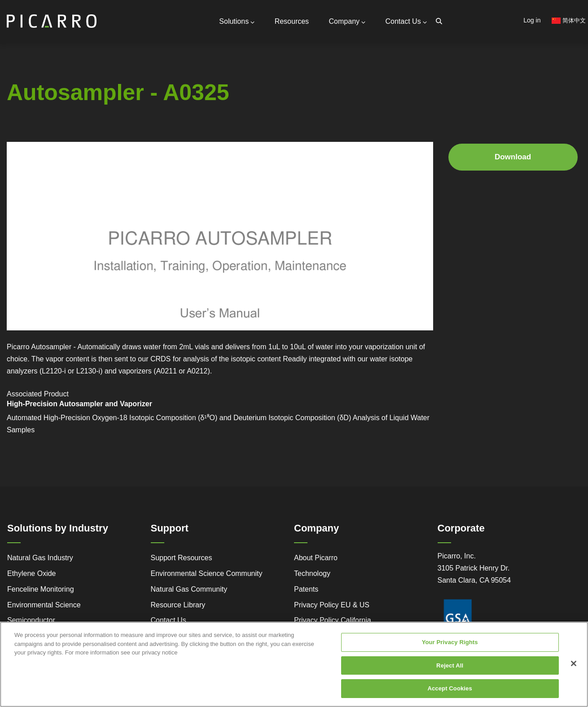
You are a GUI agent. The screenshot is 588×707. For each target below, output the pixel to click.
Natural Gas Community (189, 589)
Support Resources (182, 558)
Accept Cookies (450, 688)
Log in (532, 20)
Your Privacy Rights (450, 642)
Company (347, 21)
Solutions (237, 21)
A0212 (197, 371)
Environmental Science (44, 605)
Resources (292, 21)
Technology (312, 573)
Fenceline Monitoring (41, 589)
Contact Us (406, 21)
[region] (294, 664)
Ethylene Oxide (32, 573)
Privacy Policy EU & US (332, 605)
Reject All (450, 665)
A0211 (167, 371)
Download (513, 157)
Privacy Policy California (333, 620)
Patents (306, 589)
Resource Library (178, 605)
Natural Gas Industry (40, 558)
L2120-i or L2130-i (71, 371)
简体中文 (569, 20)
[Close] (574, 663)
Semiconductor (31, 620)
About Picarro (316, 558)
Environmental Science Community (207, 573)
